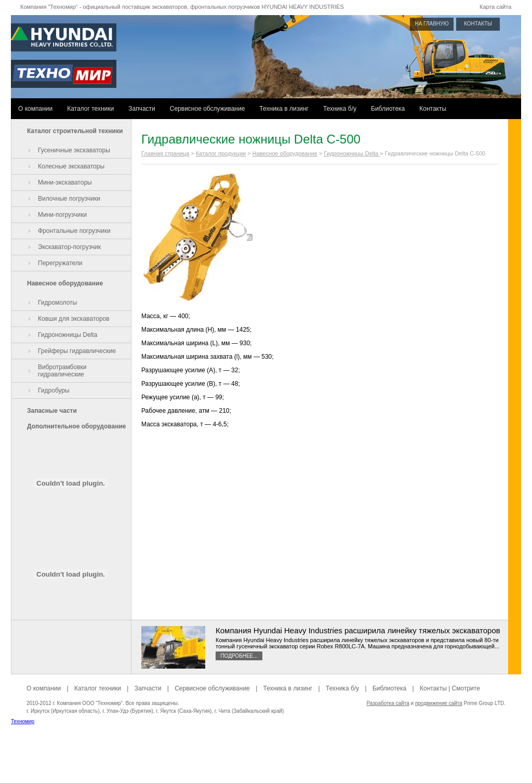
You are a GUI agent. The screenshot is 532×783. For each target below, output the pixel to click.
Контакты (433, 109)
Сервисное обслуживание (208, 109)
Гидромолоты (57, 303)
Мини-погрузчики (62, 215)
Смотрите (466, 688)
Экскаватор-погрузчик (69, 247)
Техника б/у (340, 109)
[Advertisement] (266, 760)
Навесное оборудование (65, 283)
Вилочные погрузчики (69, 199)
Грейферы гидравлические (77, 351)
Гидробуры (54, 390)
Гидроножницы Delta (68, 335)
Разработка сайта (388, 703)
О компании (35, 109)
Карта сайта (495, 7)
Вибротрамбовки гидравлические (62, 371)
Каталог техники (90, 109)
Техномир (23, 721)
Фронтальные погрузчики (74, 231)
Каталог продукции (221, 153)
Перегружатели (60, 263)
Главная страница (165, 153)
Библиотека (388, 109)
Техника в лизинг (284, 109)
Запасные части (52, 411)
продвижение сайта (439, 703)
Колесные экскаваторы (71, 166)
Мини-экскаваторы (65, 182)
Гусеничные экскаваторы (74, 150)
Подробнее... (239, 656)
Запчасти (142, 109)
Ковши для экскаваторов (74, 319)
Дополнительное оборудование (76, 426)
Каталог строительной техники (75, 131)
